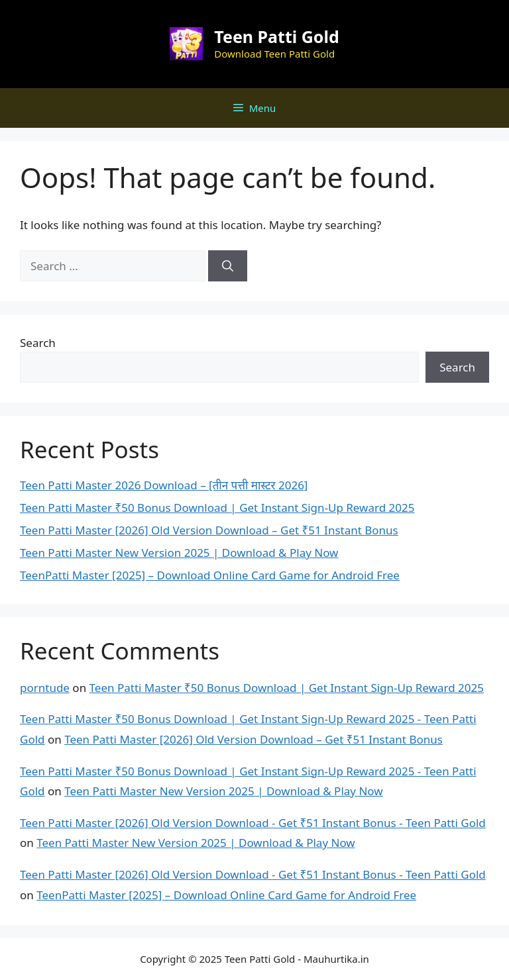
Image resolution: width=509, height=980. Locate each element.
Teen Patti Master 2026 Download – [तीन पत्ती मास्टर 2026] (164, 485)
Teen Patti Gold (276, 36)
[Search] (228, 266)
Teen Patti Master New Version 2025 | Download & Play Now (179, 553)
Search (38, 343)
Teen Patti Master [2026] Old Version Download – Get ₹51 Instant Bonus (209, 530)
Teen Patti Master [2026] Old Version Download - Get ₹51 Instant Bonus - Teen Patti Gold (253, 823)
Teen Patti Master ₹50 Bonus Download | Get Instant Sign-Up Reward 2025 (217, 508)
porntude (45, 688)
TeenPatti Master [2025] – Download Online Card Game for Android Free (210, 575)
